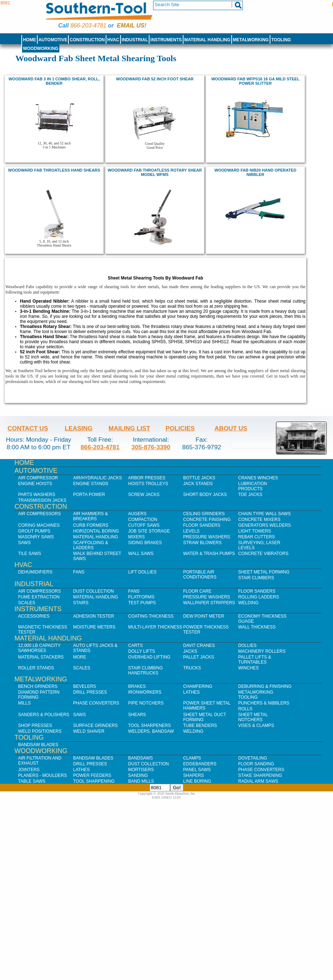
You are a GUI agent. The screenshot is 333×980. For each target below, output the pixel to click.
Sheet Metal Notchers (253, 717)
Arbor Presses (147, 478)
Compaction (143, 520)
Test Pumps (142, 603)
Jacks (190, 651)
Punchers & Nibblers (264, 703)
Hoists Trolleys (148, 484)
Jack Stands (198, 484)
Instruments (166, 40)
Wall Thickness (257, 627)
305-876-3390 (151, 447)
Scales (27, 603)
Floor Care (197, 591)
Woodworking (41, 49)
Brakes (137, 686)
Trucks (192, 668)
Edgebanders (200, 764)
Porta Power (89, 495)
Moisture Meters (94, 627)
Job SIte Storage (149, 531)
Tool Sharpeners (149, 725)
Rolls (245, 709)
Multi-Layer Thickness (155, 627)
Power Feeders (92, 775)
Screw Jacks (144, 495)
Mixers (136, 537)
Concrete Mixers (259, 520)
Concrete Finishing (207, 520)
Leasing (79, 428)
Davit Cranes (199, 645)
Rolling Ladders (259, 597)
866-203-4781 (88, 26)
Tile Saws (30, 554)
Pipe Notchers (146, 703)
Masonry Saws (36, 537)
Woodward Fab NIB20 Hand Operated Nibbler (255, 172)
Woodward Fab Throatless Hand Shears (54, 170)
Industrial (135, 40)
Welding (248, 603)
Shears (137, 715)
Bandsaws (140, 758)
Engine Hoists (35, 484)
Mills (24, 703)
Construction (87, 40)
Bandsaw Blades (38, 745)
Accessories (34, 616)
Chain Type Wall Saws (264, 514)
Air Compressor (38, 478)
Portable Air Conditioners (200, 575)
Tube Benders (200, 725)
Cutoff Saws (144, 525)
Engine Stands (91, 484)
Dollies (247, 645)
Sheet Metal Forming (264, 572)
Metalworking (251, 40)
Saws (24, 543)
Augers (137, 514)
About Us (231, 428)
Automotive (53, 40)
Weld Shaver (89, 731)
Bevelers (85, 686)
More (80, 657)
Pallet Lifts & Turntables (255, 660)
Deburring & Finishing (265, 686)
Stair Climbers (256, 578)
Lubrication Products (253, 486)
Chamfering (198, 686)
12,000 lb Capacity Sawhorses (39, 648)
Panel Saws (197, 770)
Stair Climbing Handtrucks (146, 670)
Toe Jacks (250, 495)
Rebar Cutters (256, 537)
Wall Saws (141, 554)
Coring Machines (39, 525)
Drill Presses (90, 692)
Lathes (191, 692)
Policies (180, 428)
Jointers (29, 770)
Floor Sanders (202, 525)
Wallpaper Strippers (209, 603)
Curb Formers (91, 525)
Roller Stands (36, 668)
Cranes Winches (258, 478)
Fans (79, 572)
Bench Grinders (38, 686)
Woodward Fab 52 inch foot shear (155, 79)
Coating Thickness (151, 616)
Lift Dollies (142, 572)
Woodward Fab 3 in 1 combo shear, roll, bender (54, 81)
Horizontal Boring (96, 531)
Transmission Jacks (42, 500)
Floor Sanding (256, 764)
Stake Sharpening (260, 775)
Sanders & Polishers (44, 715)
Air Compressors (39, 514)
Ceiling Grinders (204, 514)
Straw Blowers (202, 543)
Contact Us (28, 428)
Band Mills (141, 781)
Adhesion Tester (94, 616)
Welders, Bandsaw (151, 731)
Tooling (281, 40)
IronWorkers (145, 692)
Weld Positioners (40, 731)
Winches (248, 668)
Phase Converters (96, 703)
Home (29, 40)
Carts (135, 645)
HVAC (113, 40)
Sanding (138, 775)
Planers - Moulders (43, 775)
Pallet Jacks (199, 657)
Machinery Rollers (262, 651)
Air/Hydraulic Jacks (98, 478)
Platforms (141, 597)
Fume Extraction (39, 597)
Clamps (192, 758)
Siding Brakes (145, 543)
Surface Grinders (95, 725)
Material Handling (207, 40)
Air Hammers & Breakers (90, 516)
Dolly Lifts (142, 651)
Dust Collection (93, 591)
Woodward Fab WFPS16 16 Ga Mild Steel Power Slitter (256, 81)
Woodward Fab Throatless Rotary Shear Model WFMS (155, 172)
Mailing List (129, 428)
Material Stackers (41, 657)
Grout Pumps (34, 531)
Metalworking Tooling (256, 695)
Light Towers (255, 531)
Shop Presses (35, 725)
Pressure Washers (207, 537)
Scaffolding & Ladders (91, 545)
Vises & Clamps (256, 725)
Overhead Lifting (149, 657)
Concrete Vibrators (263, 554)
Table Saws (32, 781)
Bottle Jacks (199, 478)
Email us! (132, 26)
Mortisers (141, 770)
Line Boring (197, 781)
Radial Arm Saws (258, 781)
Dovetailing (253, 758)
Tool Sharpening (94, 781)
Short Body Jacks (205, 495)
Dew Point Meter (204, 616)
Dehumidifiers (35, 572)
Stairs (81, 603)
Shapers (193, 775)
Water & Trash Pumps (209, 554)
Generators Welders (265, 525)
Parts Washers (37, 495)
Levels (191, 531)
